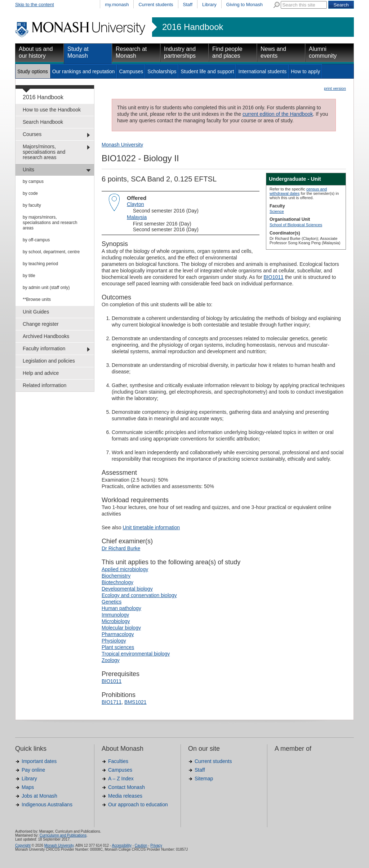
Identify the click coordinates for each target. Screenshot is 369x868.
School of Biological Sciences (296, 225)
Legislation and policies (49, 361)
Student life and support (207, 71)
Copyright (23, 845)
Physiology (114, 641)
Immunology (115, 615)
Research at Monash (131, 52)
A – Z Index (121, 779)
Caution (141, 845)
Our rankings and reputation (84, 71)
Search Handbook (43, 122)
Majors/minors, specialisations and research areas (44, 152)
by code (30, 193)
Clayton (135, 204)
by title (29, 276)
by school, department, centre (51, 252)
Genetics (112, 602)
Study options (33, 71)
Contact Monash (126, 787)
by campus (33, 181)
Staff (188, 5)
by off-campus (36, 240)
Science (277, 211)
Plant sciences (118, 647)
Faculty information (44, 348)
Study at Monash (78, 52)
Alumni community (323, 52)
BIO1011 (274, 277)
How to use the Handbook (52, 110)
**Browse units (37, 299)
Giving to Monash (244, 5)
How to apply (305, 71)
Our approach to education (138, 805)
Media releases (125, 796)
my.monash (117, 5)
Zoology (111, 660)
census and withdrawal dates (298, 191)
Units (28, 170)
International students (262, 71)
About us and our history (36, 52)
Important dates (39, 761)
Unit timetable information (151, 527)
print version (335, 88)
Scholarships (162, 71)
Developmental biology (127, 589)
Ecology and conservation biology (139, 595)
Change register (41, 324)
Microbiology (116, 621)
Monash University (122, 145)
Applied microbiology (125, 569)
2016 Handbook (193, 27)
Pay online (33, 770)
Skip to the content (35, 5)
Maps (28, 787)
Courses (32, 134)
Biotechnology (117, 582)
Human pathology (121, 608)
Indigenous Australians (47, 805)
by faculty (32, 205)
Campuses (131, 71)
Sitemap (204, 779)
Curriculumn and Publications (63, 835)
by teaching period (40, 264)
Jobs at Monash (39, 796)
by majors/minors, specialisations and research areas (50, 223)
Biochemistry (116, 576)
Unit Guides (36, 312)
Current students (156, 5)
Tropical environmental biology (136, 654)
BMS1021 (135, 702)
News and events (273, 52)
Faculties (118, 761)
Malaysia (137, 217)
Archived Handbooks (46, 336)
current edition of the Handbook (278, 114)
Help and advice (41, 373)
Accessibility (121, 845)
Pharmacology (118, 634)
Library (209, 5)
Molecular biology (121, 628)
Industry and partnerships (180, 52)
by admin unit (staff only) (46, 288)
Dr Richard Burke (121, 548)
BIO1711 (112, 702)
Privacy (156, 845)
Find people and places (227, 52)
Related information (45, 385)
